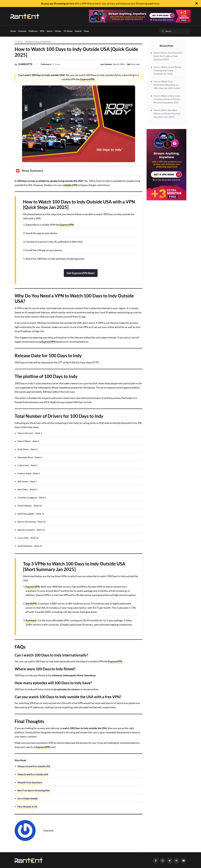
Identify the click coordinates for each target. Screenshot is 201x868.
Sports (49, 31)
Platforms (33, 31)
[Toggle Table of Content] (30, 171)
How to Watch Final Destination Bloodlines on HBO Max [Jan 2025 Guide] (167, 85)
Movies (58, 31)
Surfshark (31, 620)
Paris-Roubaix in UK (27, 806)
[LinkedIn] (177, 861)
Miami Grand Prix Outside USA (33, 774)
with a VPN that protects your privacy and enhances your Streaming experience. (101, 3)
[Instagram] (163, 861)
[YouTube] (184, 861)
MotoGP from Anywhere (30, 782)
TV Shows (68, 31)
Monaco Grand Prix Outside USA (34, 766)
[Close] (196, 4)
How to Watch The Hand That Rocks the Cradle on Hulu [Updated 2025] (168, 56)
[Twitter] (170, 861)
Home (13, 31)
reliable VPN (70, 185)
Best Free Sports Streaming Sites (34, 790)
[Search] (163, 31)
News (86, 31)
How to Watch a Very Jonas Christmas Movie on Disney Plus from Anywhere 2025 (167, 99)
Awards (78, 31)
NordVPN (31, 603)
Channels (22, 31)
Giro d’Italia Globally (28, 798)
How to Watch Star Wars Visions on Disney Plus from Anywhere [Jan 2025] (167, 113)
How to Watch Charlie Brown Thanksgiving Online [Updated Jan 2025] (168, 70)
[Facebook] (156, 861)
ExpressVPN (87, 79)
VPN (42, 31)
